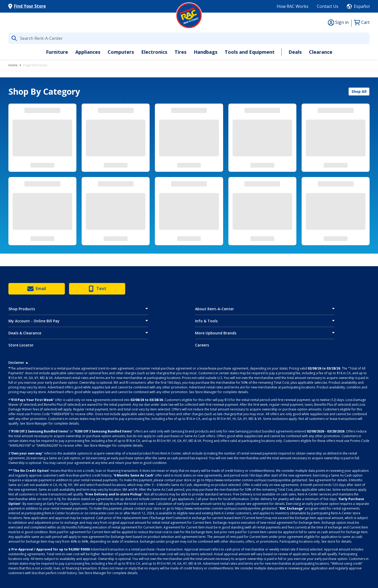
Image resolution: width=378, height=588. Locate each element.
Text (97, 289)
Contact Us (328, 6)
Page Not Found (35, 65)
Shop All (359, 91)
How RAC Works (293, 6)
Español (362, 6)
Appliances (88, 52)
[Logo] (189, 15)
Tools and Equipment (250, 52)
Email (37, 289)
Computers (121, 52)
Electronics (154, 52)
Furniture (57, 52)
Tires (180, 52)
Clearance (321, 52)
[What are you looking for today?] (189, 38)
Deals (295, 52)
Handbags (206, 52)
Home (13, 65)
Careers (202, 345)
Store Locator (21, 345)
